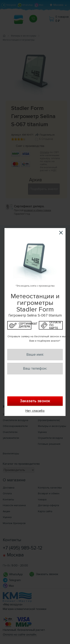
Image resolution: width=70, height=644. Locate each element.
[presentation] (35, 386)
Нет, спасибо (35, 411)
